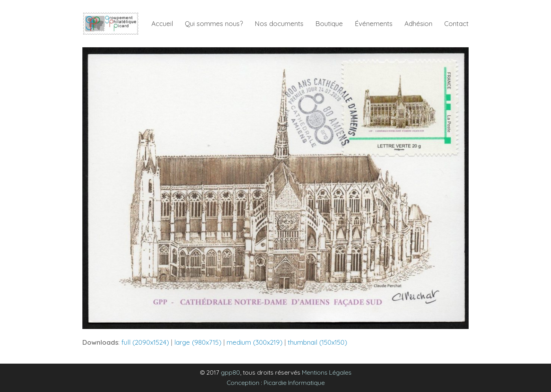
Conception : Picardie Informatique (276, 383)
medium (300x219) (255, 342)
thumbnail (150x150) (317, 342)
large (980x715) (198, 342)
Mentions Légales (327, 372)
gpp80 (230, 372)
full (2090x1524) (145, 342)
